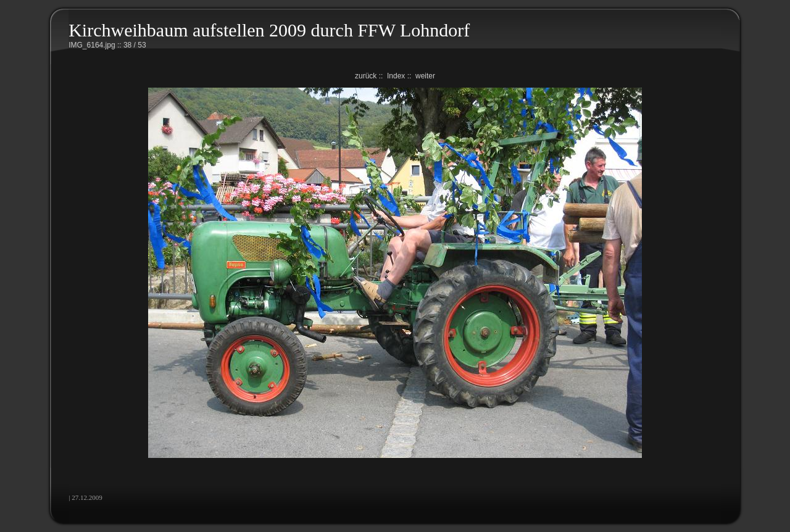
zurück (366, 76)
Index (396, 76)
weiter (425, 76)
